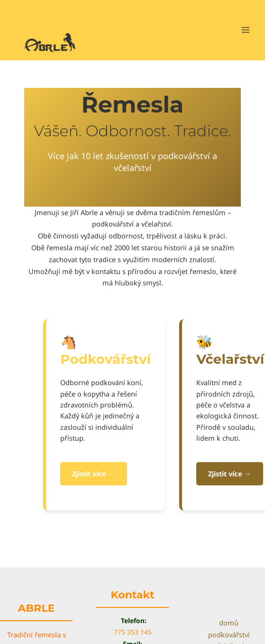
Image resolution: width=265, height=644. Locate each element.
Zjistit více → (94, 474)
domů (229, 623)
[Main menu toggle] (246, 30)
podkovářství (229, 635)
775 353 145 (133, 632)
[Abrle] (52, 42)
